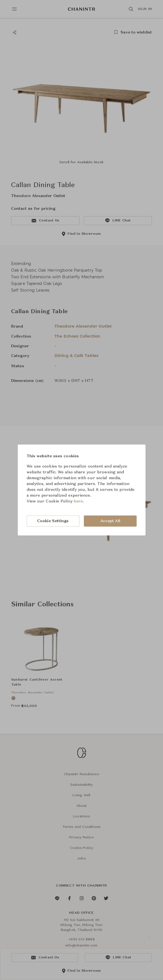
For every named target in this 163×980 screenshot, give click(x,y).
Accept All (110, 521)
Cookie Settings (53, 521)
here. (79, 501)
